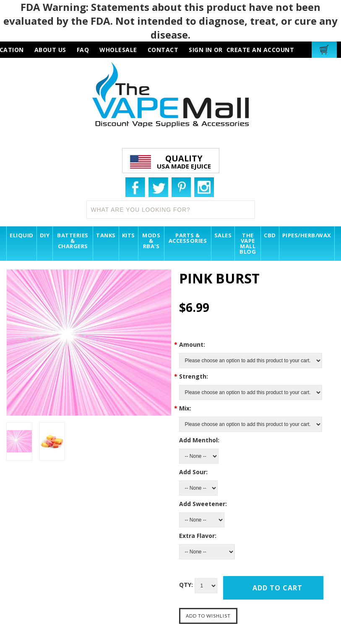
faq (83, 50)
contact (163, 50)
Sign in (200, 50)
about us (50, 50)
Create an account (260, 50)
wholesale (118, 50)
